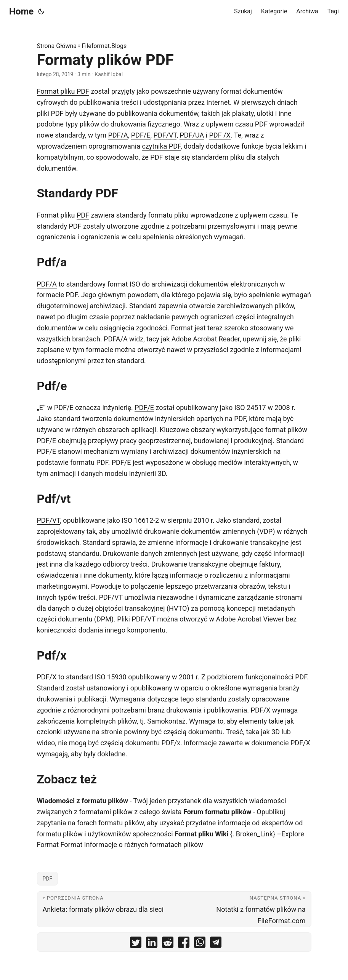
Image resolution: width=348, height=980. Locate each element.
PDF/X (47, 677)
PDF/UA (192, 135)
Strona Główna (57, 46)
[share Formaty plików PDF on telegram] (216, 944)
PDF (83, 215)
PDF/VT (165, 135)
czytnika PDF (161, 146)
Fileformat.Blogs (104, 46)
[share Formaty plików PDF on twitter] (136, 944)
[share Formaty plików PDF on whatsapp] (200, 944)
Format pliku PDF (63, 91)
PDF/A (118, 135)
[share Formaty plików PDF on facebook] (184, 944)
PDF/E (141, 135)
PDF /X (220, 135)
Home (21, 11)
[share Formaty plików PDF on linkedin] (152, 944)
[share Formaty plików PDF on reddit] (168, 944)
